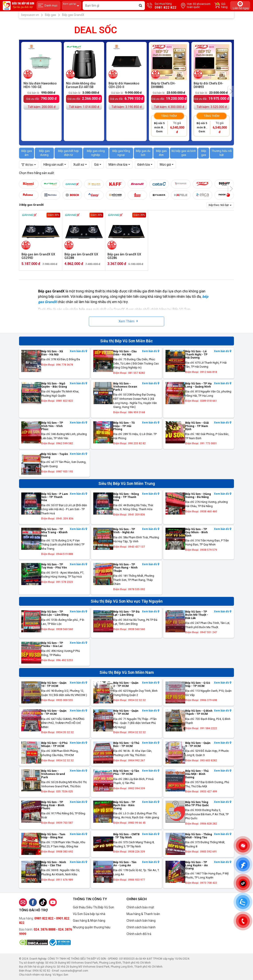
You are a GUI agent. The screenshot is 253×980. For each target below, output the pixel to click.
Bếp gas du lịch (143, 153)
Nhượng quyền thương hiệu (92, 927)
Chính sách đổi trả (139, 934)
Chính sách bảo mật (140, 907)
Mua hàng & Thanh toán (143, 914)
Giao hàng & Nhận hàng (89, 921)
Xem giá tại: (72, 6)
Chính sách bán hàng (141, 921)
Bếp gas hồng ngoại (121, 153)
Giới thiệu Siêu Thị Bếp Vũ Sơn (93, 907)
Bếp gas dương (44, 153)
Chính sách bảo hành (141, 927)
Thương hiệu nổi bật (222, 153)
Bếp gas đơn (161, 153)
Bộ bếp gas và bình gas (184, 153)
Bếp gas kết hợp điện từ (68, 153)
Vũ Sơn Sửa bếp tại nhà (89, 914)
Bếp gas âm (27, 153)
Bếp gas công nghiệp (96, 153)
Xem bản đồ (78, 351)
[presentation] (231, 91)
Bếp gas (204, 153)
